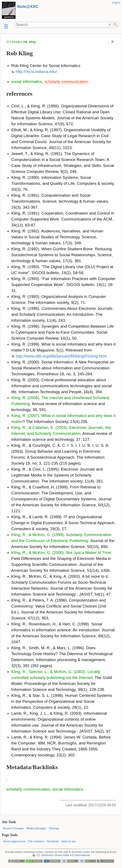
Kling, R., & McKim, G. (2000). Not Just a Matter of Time (61, 553)
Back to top (69, 841)
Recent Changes (13, 828)
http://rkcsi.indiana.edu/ (36, 72)
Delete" (110, 25)
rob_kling (29, 42)
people (16, 42)
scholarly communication (66, 82)
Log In (116, 2)
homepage (8, 42)
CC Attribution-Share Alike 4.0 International (63, 855)
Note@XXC (28, 6)
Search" (116, 25)
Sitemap (54, 828)
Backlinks (53, 841)
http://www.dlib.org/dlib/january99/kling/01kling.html (61, 356)
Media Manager (36, 828)
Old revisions (36, 841)
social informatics (27, 82)
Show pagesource (14, 841)
